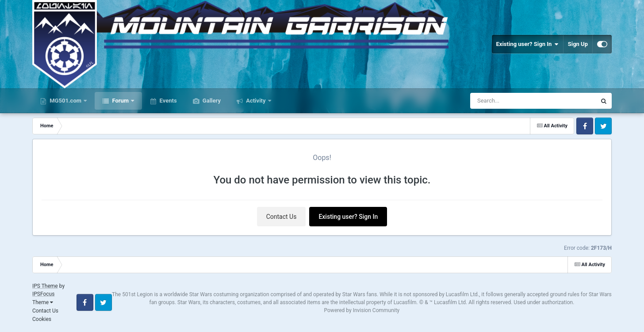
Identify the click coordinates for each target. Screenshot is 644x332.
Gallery (211, 101)
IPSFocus (43, 294)
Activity (256, 101)
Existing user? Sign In (527, 44)
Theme (43, 302)
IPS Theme (45, 286)
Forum (120, 101)
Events (167, 101)
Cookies (42, 319)
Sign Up (578, 44)
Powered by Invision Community (362, 310)
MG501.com (65, 101)
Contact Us (282, 217)
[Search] (511, 101)
